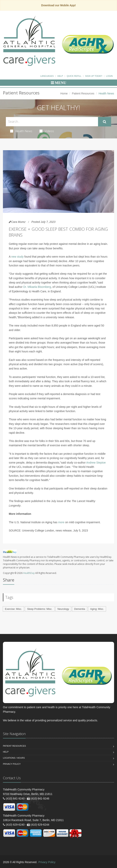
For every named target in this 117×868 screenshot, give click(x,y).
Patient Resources (83, 93)
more (61, 522)
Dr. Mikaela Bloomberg (37, 287)
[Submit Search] (105, 122)
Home (64, 93)
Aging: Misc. (97, 609)
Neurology (63, 609)
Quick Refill (74, 76)
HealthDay (29, 573)
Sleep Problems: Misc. (40, 609)
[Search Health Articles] (52, 122)
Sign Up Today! (94, 76)
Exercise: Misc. (13, 609)
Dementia (80, 609)
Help (60, 76)
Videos (47, 131)
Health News (21, 131)
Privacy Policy (12, 764)
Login (109, 76)
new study (17, 257)
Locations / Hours (14, 758)
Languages (47, 76)
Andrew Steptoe (96, 463)
